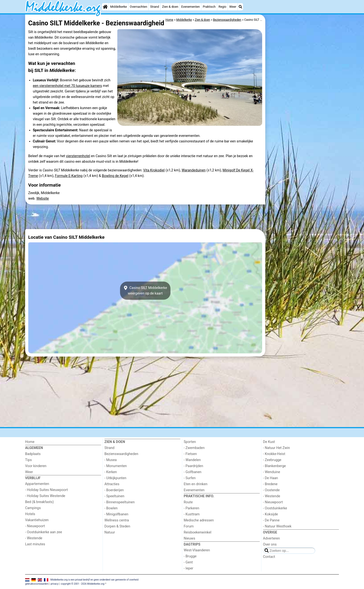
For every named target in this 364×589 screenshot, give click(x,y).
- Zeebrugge (272, 460)
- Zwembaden (194, 448)
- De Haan (271, 478)
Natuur (110, 532)
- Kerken (111, 472)
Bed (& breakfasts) (39, 502)
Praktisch (209, 7)
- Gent (188, 562)
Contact (269, 557)
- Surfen (190, 478)
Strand (155, 7)
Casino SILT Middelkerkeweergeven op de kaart (145, 291)
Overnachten (139, 7)
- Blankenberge (275, 466)
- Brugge (190, 556)
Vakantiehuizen (37, 520)
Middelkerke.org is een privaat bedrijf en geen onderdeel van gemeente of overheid (94, 580)
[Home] (105, 7)
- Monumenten (116, 466)
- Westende (34, 538)
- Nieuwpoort (35, 526)
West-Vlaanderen (197, 550)
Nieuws (189, 538)
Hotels (30, 514)
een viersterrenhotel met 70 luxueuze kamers (67, 86)
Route (188, 502)
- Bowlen (111, 508)
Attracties (112, 484)
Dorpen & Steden (117, 526)
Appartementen (37, 484)
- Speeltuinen (115, 496)
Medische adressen (199, 520)
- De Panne (271, 520)
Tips (28, 460)
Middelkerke (118, 7)
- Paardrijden (193, 466)
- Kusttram (192, 514)
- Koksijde (271, 514)
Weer (233, 7)
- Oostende (271, 490)
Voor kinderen (36, 466)
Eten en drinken (196, 484)
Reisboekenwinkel (198, 532)
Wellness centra (117, 520)
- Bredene (270, 484)
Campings (33, 508)
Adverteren (272, 538)
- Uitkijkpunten (115, 478)
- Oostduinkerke (275, 508)
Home (30, 442)
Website (43, 199)
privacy (55, 584)
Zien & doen (170, 7)
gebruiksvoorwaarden (37, 584)
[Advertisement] (303, 126)
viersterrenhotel (78, 156)
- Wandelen (192, 460)
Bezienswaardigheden (121, 454)
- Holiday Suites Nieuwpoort (46, 490)
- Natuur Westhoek (277, 526)
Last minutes (35, 544)
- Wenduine (272, 472)
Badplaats (33, 454)
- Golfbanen (193, 472)
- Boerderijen (114, 490)
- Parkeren (191, 508)
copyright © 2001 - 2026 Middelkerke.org (82, 584)
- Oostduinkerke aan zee (44, 532)
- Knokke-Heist (274, 454)
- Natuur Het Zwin (277, 448)
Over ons (270, 544)
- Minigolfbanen (116, 514)
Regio (222, 7)
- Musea (111, 460)
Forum (189, 526)
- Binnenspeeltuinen (120, 502)
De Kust (269, 442)
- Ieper (189, 568)
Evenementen (191, 7)
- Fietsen (190, 454)
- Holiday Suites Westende (45, 496)
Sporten (190, 442)
